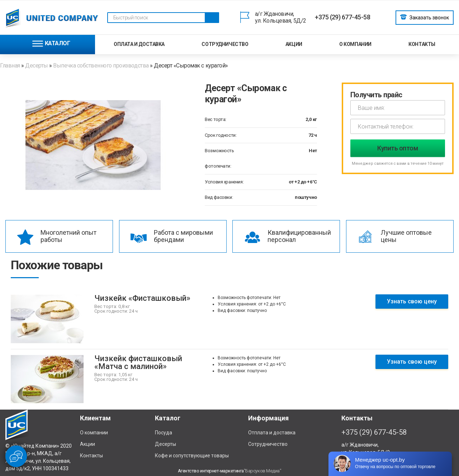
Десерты (37, 66)
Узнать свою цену (412, 301)
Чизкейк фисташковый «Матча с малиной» (138, 362)
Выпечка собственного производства (101, 66)
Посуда (164, 433)
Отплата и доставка (272, 433)
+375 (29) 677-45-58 (342, 17)
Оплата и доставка (139, 44)
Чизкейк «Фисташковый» (142, 298)
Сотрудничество (225, 44)
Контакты (422, 44)
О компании (355, 44)
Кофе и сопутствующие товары (192, 456)
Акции (294, 44)
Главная (11, 66)
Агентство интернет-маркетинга (211, 471)
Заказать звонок (425, 17)
